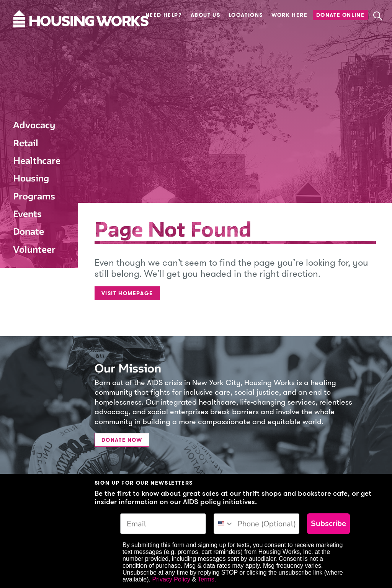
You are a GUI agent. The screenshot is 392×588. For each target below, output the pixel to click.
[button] (378, 16)
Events (27, 214)
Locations (246, 15)
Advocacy (34, 125)
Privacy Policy (171, 579)
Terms (206, 579)
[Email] (163, 524)
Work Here (289, 15)
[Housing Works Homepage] (34, 42)
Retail (26, 143)
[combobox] (224, 524)
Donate (29, 231)
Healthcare (37, 161)
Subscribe (328, 523)
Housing (31, 178)
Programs (34, 196)
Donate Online (341, 15)
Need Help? (164, 15)
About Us (206, 15)
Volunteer (34, 249)
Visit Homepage (127, 293)
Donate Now (122, 440)
